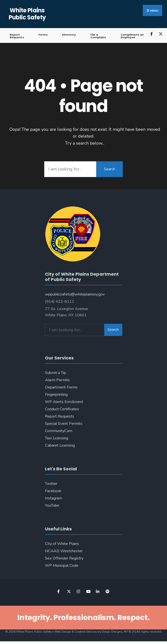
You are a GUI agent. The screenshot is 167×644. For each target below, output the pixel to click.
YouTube (52, 505)
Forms (43, 35)
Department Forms (61, 387)
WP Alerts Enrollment (64, 402)
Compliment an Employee (132, 36)
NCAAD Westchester (64, 551)
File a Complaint (98, 36)
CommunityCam (59, 431)
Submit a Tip (55, 373)
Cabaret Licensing (60, 445)
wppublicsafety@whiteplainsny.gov (75, 294)
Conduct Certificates (62, 409)
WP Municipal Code (62, 566)
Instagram (54, 498)
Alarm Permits (57, 380)
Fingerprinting (56, 395)
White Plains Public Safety (27, 14)
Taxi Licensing (57, 438)
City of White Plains (62, 544)
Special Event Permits (64, 424)
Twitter (51, 484)
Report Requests (17, 36)
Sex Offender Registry (64, 558)
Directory (69, 35)
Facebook (53, 491)
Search (109, 169)
